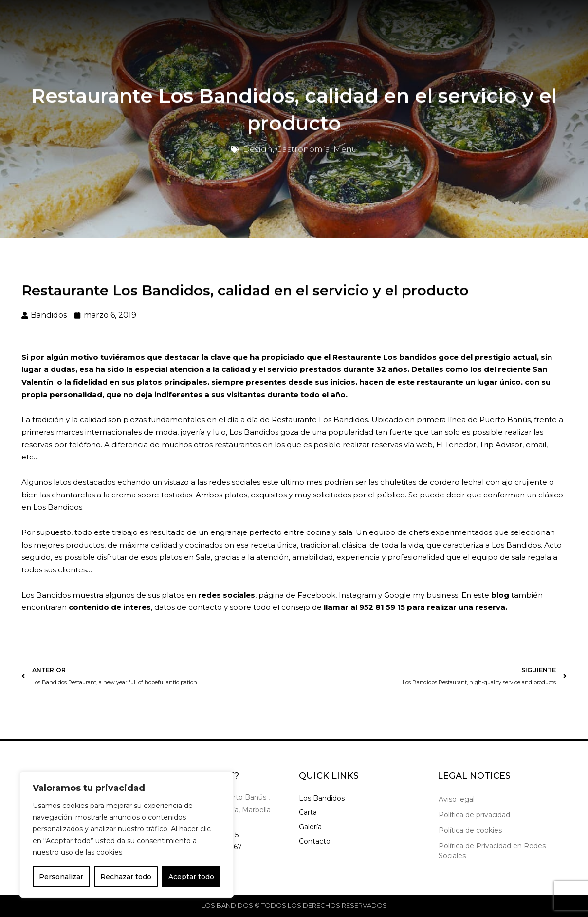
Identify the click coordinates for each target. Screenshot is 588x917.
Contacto (343, 21)
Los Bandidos (322, 798)
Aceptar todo (191, 877)
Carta (198, 21)
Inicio (158, 21)
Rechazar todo (126, 877)
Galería (242, 21)
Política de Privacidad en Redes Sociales (492, 851)
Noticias (291, 21)
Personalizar (61, 877)
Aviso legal (457, 799)
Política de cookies (470, 830)
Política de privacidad (474, 815)
